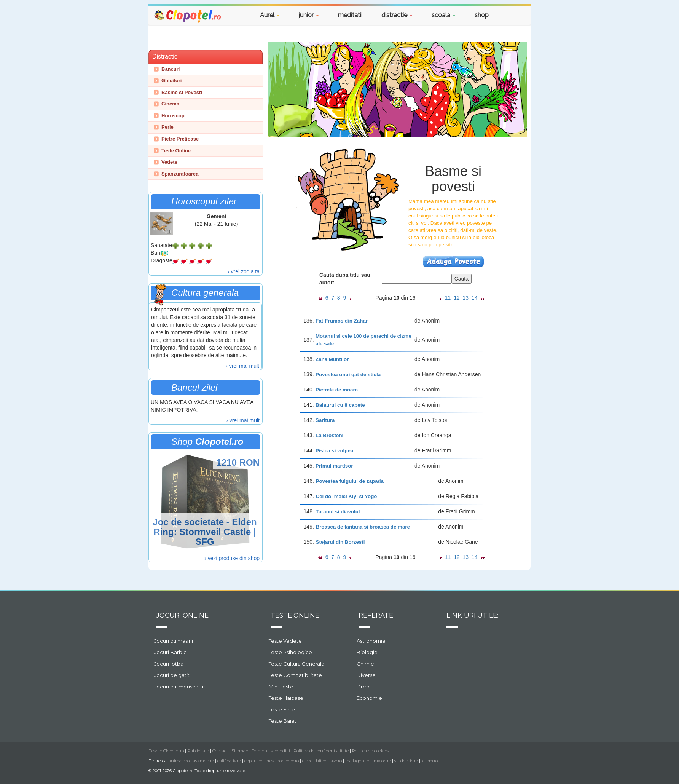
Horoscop (173, 116)
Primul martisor (334, 466)
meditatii (350, 15)
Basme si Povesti (182, 92)
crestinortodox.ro (282, 761)
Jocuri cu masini (174, 641)
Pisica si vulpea (334, 451)
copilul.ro (253, 761)
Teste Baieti (283, 721)
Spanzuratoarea (180, 174)
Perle (167, 127)
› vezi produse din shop (232, 558)
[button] (512, 16)
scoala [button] (444, 15)
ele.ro (307, 761)
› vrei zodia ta (244, 271)
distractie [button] (397, 15)
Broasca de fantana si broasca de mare (363, 527)
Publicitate (198, 751)
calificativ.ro (229, 761)
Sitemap (240, 751)
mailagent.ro (358, 761)
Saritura (325, 420)
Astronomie (371, 641)
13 (466, 298)
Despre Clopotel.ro (166, 751)
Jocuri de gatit (172, 675)
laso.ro (336, 761)
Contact (220, 751)
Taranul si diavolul (338, 512)
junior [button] (309, 15)
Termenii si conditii (271, 751)
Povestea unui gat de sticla (348, 374)
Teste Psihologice (290, 652)
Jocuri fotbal (169, 664)
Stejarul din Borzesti (340, 542)
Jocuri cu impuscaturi (180, 687)
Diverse (366, 675)
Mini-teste (281, 687)
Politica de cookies (371, 751)
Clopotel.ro (188, 16)
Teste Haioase (286, 698)
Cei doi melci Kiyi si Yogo (347, 496)
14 (475, 298)
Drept (364, 687)
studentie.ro (406, 761)
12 (457, 298)
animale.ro (179, 761)
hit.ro (321, 761)
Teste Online (176, 151)
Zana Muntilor (332, 359)
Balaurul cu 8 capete (340, 405)
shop (482, 15)
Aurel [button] (270, 15)
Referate (376, 615)
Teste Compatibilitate (295, 675)
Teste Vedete (285, 641)
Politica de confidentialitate (321, 751)
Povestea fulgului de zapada (350, 481)
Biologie (367, 652)
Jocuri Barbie (171, 652)
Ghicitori (171, 81)
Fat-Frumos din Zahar (342, 321)
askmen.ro (203, 761)
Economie (369, 698)
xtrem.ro (430, 761)
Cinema (170, 104)
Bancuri (171, 69)
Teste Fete (282, 709)
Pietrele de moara (337, 390)
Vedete (169, 162)
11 (448, 298)
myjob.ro (382, 761)
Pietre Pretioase (180, 139)
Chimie (365, 664)
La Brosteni (329, 435)
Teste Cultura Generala (296, 664)
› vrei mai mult (242, 366)
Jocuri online (182, 615)
